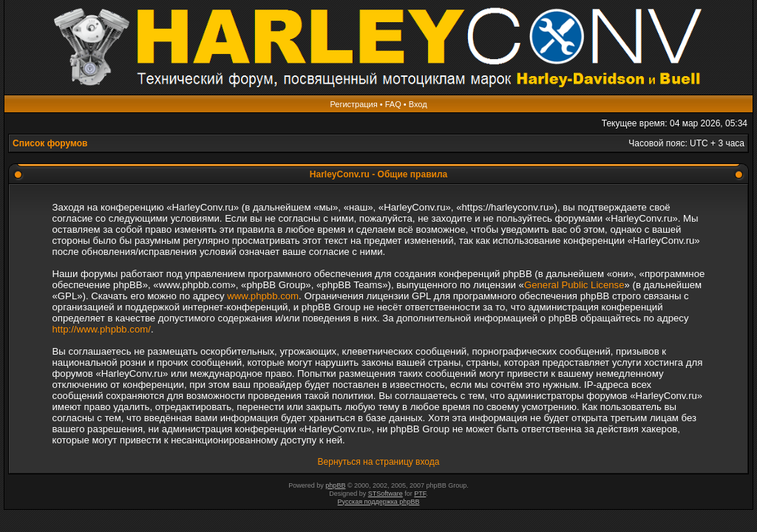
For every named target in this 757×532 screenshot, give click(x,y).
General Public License (574, 285)
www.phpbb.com (263, 296)
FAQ (393, 104)
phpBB (335, 485)
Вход (418, 104)
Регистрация (353, 104)
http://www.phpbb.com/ (102, 329)
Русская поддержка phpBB (379, 502)
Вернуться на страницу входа (379, 462)
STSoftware (386, 494)
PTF (420, 494)
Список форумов (50, 143)
